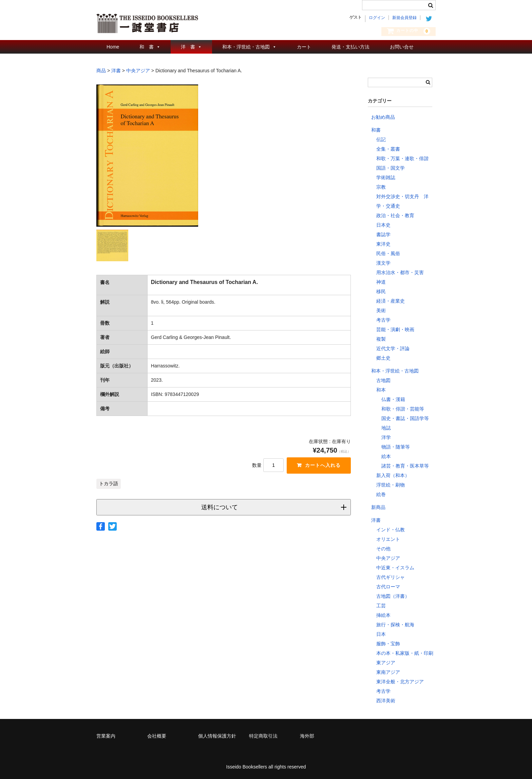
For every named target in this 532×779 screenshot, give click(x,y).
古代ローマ (388, 587)
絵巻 (381, 494)
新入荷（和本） (393, 475)
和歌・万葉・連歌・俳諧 (402, 158)
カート (304, 47)
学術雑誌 (386, 177)
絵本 (386, 456)
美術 (381, 310)
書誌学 (383, 234)
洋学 (386, 437)
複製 (381, 339)
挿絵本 (383, 615)
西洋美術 (386, 701)
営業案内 (106, 736)
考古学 (383, 320)
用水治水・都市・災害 (400, 272)
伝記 (381, 139)
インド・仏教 (391, 530)
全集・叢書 (388, 149)
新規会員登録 (404, 18)
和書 (376, 130)
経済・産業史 (391, 301)
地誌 (386, 428)
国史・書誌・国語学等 (405, 418)
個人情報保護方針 (217, 736)
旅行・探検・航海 (395, 625)
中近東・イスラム (395, 568)
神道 (381, 282)
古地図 (383, 380)
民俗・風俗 (388, 253)
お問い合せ (402, 47)
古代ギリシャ (391, 577)
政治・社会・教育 (395, 215)
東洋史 (383, 244)
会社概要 (157, 736)
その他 (383, 549)
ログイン (377, 18)
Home (113, 47)
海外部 (307, 736)
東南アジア (388, 672)
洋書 (376, 520)
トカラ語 (109, 484)
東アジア (386, 663)
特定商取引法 (263, 736)
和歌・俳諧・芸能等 (403, 409)
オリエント (388, 539)
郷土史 (383, 358)
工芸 (381, 606)
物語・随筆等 (396, 447)
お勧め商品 (383, 117)
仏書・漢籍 (393, 399)
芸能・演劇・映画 (395, 329)
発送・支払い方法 (350, 47)
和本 (381, 390)
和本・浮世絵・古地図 (246, 47)
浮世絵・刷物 (391, 485)
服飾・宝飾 (388, 644)
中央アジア (388, 558)
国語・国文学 (391, 168)
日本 (381, 634)
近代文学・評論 (393, 348)
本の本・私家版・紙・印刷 (405, 653)
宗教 (381, 187)
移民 (381, 291)
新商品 (378, 507)
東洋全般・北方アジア (400, 682)
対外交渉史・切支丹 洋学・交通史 (402, 201)
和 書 (147, 47)
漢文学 (383, 263)
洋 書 (188, 47)
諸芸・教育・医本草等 (405, 466)
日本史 (383, 225)
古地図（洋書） (393, 596)
